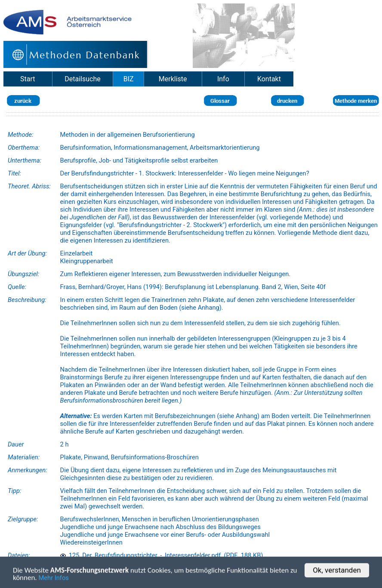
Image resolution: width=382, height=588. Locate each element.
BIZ (129, 79)
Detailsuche (82, 79)
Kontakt (269, 79)
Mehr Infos (54, 579)
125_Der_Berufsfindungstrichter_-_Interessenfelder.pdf (141, 555)
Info (223, 79)
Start (28, 79)
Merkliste (173, 79)
